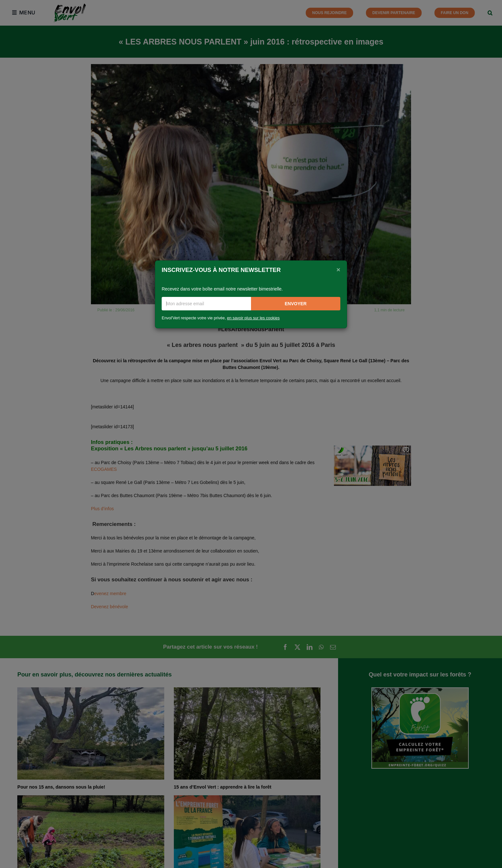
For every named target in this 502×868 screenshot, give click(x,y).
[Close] (338, 269)
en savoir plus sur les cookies (253, 318)
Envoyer (296, 304)
